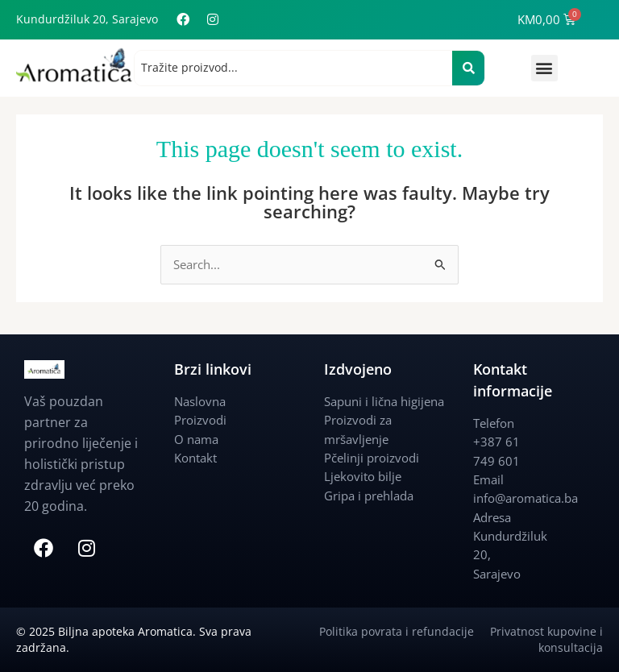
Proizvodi (200, 420)
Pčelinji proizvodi (372, 458)
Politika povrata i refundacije (405, 631)
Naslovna (200, 401)
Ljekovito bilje (363, 476)
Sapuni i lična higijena (384, 401)
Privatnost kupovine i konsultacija (546, 639)
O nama (196, 439)
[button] (544, 68)
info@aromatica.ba (526, 498)
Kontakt (195, 458)
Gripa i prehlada (369, 496)
